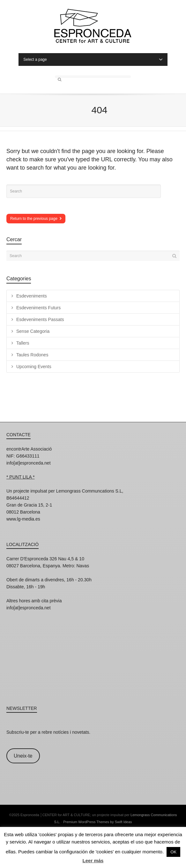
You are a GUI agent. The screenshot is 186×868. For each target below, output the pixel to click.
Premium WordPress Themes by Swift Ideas (97, 822)
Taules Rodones (32, 355)
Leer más (93, 861)
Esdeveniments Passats (40, 319)
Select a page (93, 59)
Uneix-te (23, 756)
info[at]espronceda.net (29, 463)
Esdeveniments (32, 296)
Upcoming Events (34, 367)
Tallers (23, 343)
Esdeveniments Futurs (38, 308)
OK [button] (173, 852)
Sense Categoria (33, 331)
